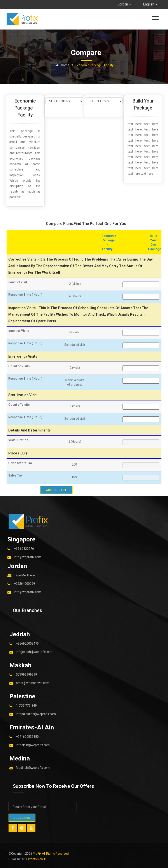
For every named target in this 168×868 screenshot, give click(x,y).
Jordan (124, 4)
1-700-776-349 (26, 706)
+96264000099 (24, 584)
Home (62, 65)
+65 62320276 (24, 549)
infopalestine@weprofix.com (36, 714)
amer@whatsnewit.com (33, 683)
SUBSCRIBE (23, 818)
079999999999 (26, 675)
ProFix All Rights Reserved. (51, 853)
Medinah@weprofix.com (33, 768)
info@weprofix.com (28, 557)
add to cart (56, 490)
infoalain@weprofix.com (33, 745)
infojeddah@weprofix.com (34, 652)
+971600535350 (27, 737)
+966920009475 (27, 644)
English (150, 4)
